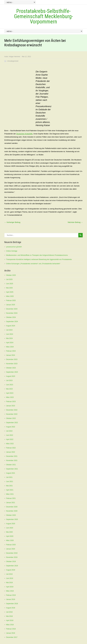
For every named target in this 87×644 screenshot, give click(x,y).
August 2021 (11, 473)
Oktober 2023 (11, 368)
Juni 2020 (10, 528)
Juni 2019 (10, 578)
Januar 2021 (11, 503)
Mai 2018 (9, 616)
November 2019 (12, 557)
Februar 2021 (11, 498)
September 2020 (12, 519)
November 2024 (12, 313)
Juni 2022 (10, 435)
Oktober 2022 (11, 418)
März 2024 (10, 347)
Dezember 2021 (12, 456)
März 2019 (10, 591)
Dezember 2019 (12, 553)
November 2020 (12, 511)
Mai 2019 (9, 583)
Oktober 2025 (11, 275)
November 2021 (12, 460)
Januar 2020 (11, 549)
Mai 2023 (9, 389)
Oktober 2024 (11, 317)
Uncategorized (13, 61)
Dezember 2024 (12, 309)
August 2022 (11, 427)
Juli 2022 (9, 431)
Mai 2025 (9, 288)
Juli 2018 (9, 612)
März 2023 (10, 397)
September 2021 (12, 469)
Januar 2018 (11, 633)
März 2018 (10, 625)
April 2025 (10, 292)
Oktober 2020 (11, 515)
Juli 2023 (9, 380)
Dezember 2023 (12, 359)
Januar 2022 (11, 452)
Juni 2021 (10, 482)
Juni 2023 (10, 385)
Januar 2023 (11, 406)
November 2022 (12, 414)
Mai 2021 (9, 486)
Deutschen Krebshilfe (24, 134)
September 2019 (12, 566)
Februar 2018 (11, 629)
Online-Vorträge (12, 251)
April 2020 (10, 536)
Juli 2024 (9, 330)
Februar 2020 (11, 545)
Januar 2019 (11, 599)
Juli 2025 (9, 279)
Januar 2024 (11, 355)
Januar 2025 (11, 305)
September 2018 (12, 604)
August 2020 (11, 524)
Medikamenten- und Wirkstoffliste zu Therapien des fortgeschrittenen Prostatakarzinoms (37, 255)
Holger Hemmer (15, 57)
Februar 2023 (11, 402)
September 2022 (12, 423)
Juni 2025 (10, 284)
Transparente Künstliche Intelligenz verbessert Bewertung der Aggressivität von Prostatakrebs (39, 259)
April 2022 (10, 439)
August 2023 (11, 376)
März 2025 (10, 296)
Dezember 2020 (12, 507)
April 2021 (10, 490)
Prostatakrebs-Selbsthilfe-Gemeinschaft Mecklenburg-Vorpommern (43, 16)
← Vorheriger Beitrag (12, 222)
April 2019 (10, 587)
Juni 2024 (10, 334)
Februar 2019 (11, 595)
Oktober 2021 (11, 465)
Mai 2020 (9, 532)
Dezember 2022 (12, 410)
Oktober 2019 (11, 562)
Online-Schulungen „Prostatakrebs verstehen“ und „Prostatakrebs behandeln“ (33, 264)
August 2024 (11, 326)
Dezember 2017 (12, 637)
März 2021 (10, 494)
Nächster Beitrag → (75, 222)
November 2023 (12, 364)
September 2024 (12, 322)
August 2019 (11, 570)
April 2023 (10, 393)
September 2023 (12, 372)
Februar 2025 (11, 300)
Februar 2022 (11, 448)
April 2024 (10, 343)
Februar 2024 (11, 351)
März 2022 (10, 444)
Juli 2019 (9, 574)
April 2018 (10, 620)
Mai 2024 (9, 338)
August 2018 (11, 608)
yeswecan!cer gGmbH (14, 247)
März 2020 (10, 540)
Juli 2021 (9, 477)
